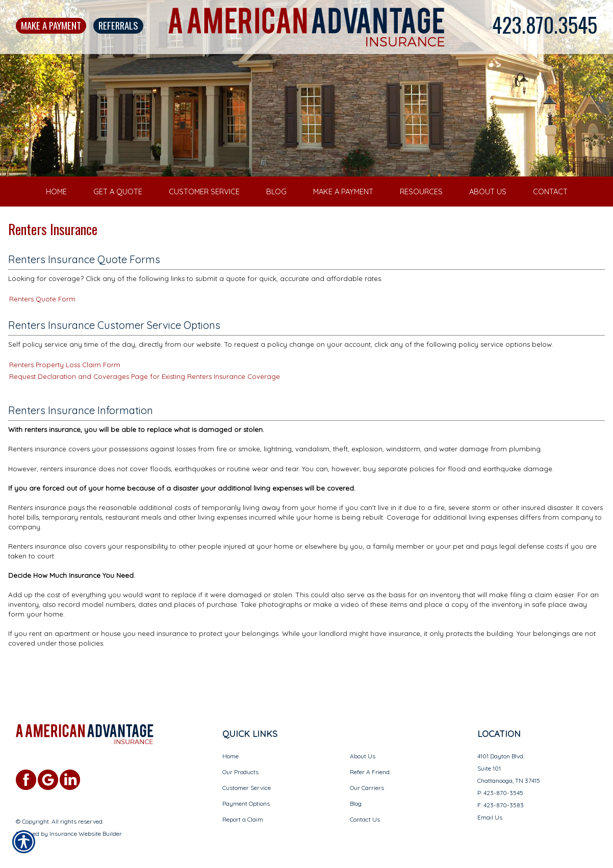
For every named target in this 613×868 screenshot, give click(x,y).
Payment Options (246, 793)
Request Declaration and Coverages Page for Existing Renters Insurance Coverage (145, 396)
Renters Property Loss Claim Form (65, 385)
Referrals (118, 25)
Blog (356, 793)
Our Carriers (367, 777)
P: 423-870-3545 (500, 783)
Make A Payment (51, 25)
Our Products (240, 762)
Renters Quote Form (42, 319)
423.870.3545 (545, 24)
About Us (363, 746)
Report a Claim (243, 809)
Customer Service (247, 777)
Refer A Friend (370, 762)
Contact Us (365, 809)
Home (231, 746)
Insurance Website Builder (86, 823)
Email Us (490, 807)
